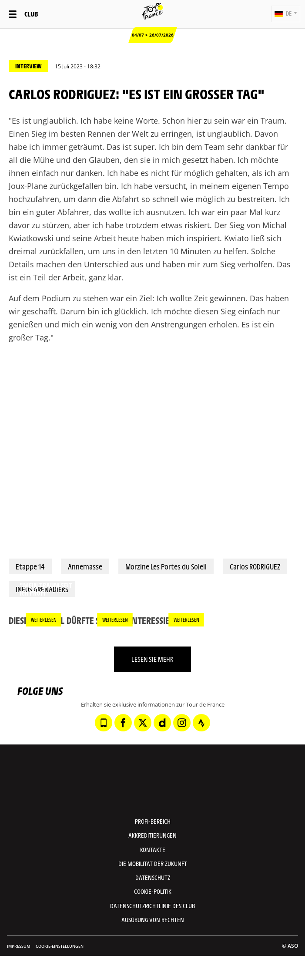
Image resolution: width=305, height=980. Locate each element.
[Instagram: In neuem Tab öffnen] (182, 723)
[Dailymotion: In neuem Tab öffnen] (162, 723)
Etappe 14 (30, 566)
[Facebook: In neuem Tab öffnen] (123, 723)
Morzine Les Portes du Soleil (166, 566)
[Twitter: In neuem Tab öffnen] (143, 723)
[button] (286, 14)
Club (31, 14)
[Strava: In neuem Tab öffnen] (201, 723)
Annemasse (85, 566)
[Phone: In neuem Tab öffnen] (104, 723)
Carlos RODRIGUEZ (255, 566)
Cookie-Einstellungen (60, 946)
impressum (18, 946)
